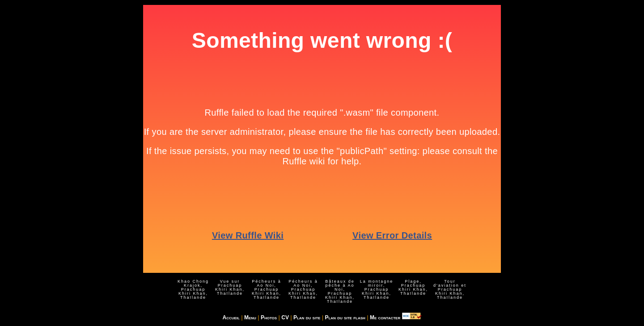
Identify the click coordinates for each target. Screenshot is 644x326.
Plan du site (307, 318)
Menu (250, 318)
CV (285, 318)
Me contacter (385, 318)
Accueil (231, 318)
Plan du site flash (345, 318)
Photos (269, 318)
